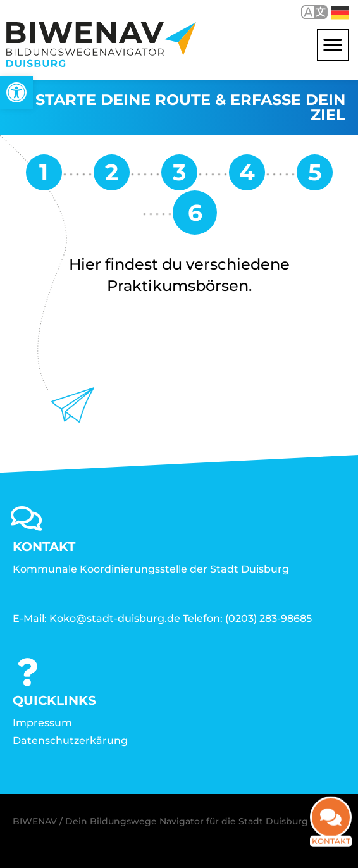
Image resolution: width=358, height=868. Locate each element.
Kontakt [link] (331, 847)
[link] (16, 92)
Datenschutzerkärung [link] (70, 741)
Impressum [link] (42, 723)
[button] (333, 45)
